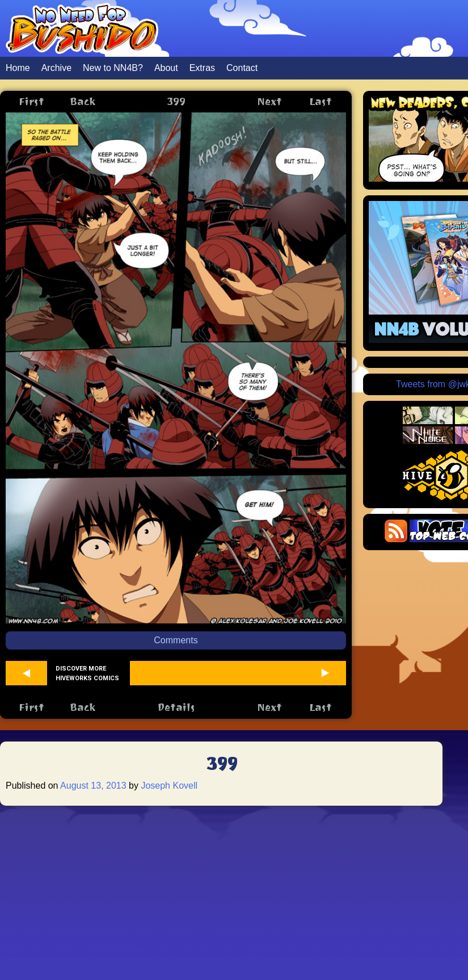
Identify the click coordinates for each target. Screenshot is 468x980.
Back (83, 101)
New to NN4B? (113, 68)
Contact (242, 68)
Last (321, 101)
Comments (176, 640)
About (166, 68)
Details (176, 707)
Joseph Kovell (169, 786)
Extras (202, 68)
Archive (56, 68)
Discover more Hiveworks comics (87, 673)
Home (18, 68)
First (31, 101)
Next (269, 101)
